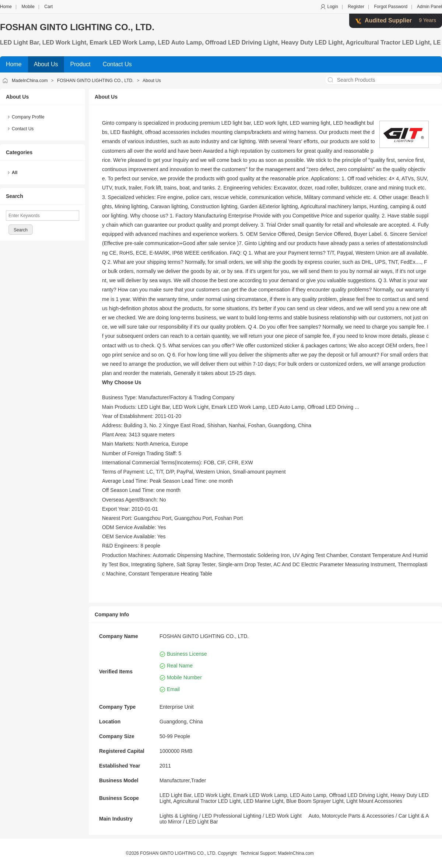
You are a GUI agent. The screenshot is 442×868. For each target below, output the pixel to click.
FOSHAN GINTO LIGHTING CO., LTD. (77, 27)
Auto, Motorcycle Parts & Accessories (351, 816)
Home (6, 7)
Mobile (28, 7)
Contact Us (23, 129)
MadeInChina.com (30, 81)
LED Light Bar (202, 822)
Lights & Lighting (179, 816)
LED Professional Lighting (231, 816)
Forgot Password (391, 7)
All (15, 173)
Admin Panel (429, 7)
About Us (152, 81)
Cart (48, 7)
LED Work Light (284, 816)
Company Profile (28, 117)
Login (332, 7)
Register (356, 7)
